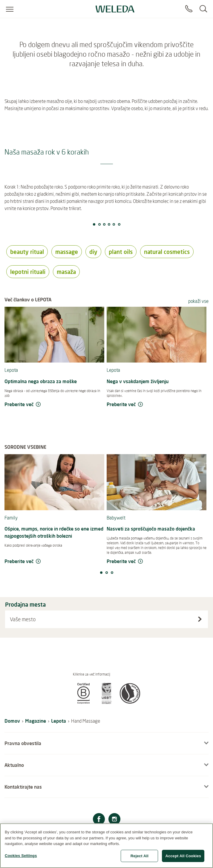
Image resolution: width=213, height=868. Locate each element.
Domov (12, 721)
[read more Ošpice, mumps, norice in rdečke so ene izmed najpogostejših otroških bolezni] (54, 562)
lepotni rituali (28, 272)
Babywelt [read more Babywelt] (116, 518)
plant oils (121, 252)
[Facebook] (99, 820)
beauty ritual (27, 252)
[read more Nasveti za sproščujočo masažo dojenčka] (157, 562)
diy (93, 252)
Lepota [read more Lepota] (11, 370)
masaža (66, 272)
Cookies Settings (21, 858)
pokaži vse (198, 301)
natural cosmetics (167, 252)
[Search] (203, 9)
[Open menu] (10, 9)
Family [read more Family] (11, 518)
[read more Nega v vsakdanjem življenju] (157, 405)
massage (67, 252)
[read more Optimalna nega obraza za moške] (54, 405)
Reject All (140, 859)
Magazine (36, 721)
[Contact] (189, 9)
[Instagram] (114, 820)
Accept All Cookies (183, 859)
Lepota (59, 721)
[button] (83, 702)
